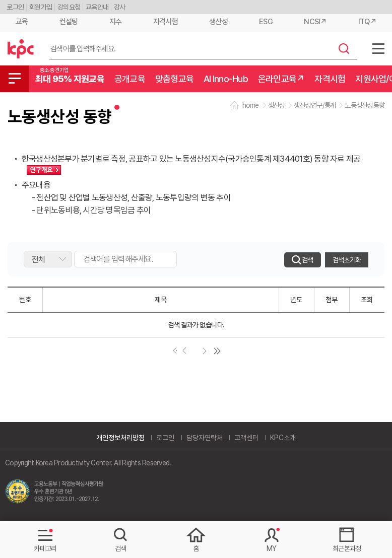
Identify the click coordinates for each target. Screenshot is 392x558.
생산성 (218, 22)
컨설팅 (69, 22)
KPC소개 (283, 438)
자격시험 (166, 22)
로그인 (15, 7)
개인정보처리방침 (120, 438)
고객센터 (246, 438)
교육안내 (97, 7)
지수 (116, 22)
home (251, 105)
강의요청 (69, 7)
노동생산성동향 (365, 105)
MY (272, 548)
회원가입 (41, 7)
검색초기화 (347, 260)
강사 (120, 7)
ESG (266, 22)
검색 (344, 48)
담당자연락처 (205, 438)
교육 (22, 22)
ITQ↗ (367, 22)
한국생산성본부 (21, 49)
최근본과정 (347, 548)
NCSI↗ (315, 22)
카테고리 (45, 548)
